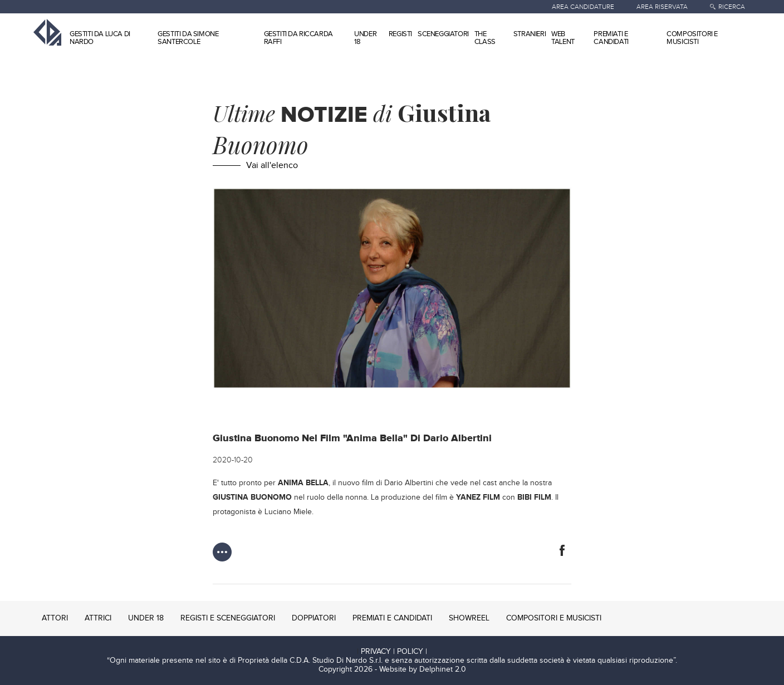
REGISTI (400, 34)
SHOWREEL (469, 618)
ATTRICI (98, 618)
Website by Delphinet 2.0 (423, 669)
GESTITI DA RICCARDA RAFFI (298, 38)
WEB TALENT (563, 38)
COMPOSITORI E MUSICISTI (692, 38)
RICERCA (732, 7)
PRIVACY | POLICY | (394, 652)
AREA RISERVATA (662, 7)
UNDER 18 (365, 38)
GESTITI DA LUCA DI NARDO (100, 38)
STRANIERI (530, 34)
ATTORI (55, 618)
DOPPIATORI (314, 618)
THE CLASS (485, 38)
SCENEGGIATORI (443, 34)
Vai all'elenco (272, 166)
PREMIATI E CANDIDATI (611, 38)
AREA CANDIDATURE (583, 7)
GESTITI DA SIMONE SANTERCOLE (188, 38)
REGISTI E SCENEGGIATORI (228, 618)
